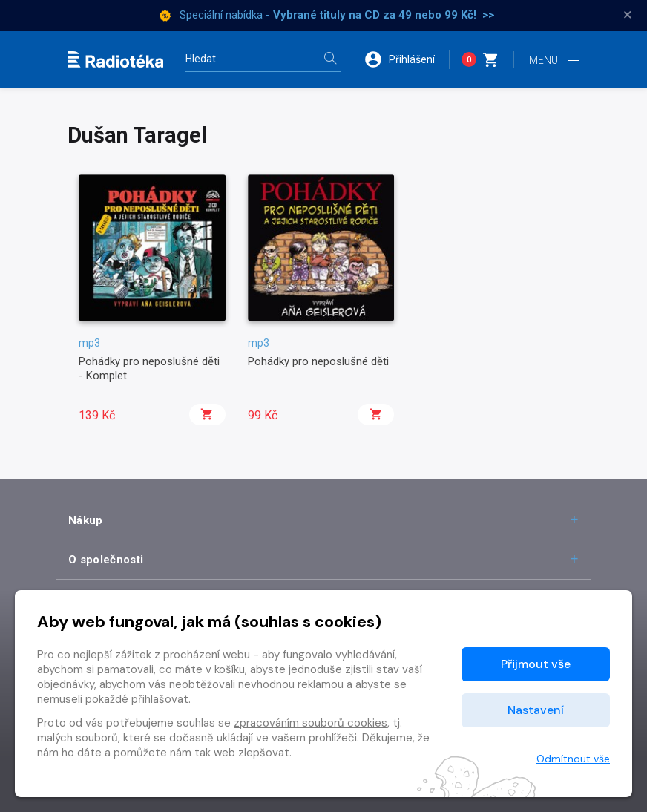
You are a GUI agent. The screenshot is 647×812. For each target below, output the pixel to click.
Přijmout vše (536, 664)
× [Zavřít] (628, 15)
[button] (407, 59)
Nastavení (536, 710)
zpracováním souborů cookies (311, 723)
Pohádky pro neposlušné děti (318, 361)
